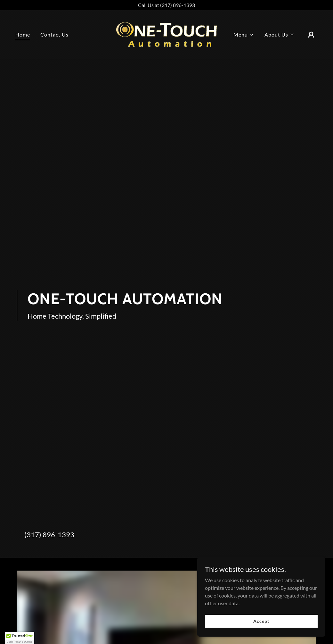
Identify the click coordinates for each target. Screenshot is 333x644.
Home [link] (23, 34)
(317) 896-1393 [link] (49, 535)
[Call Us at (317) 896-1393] (166, 5)
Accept (261, 621)
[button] (244, 35)
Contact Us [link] (54, 34)
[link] (167, 34)
